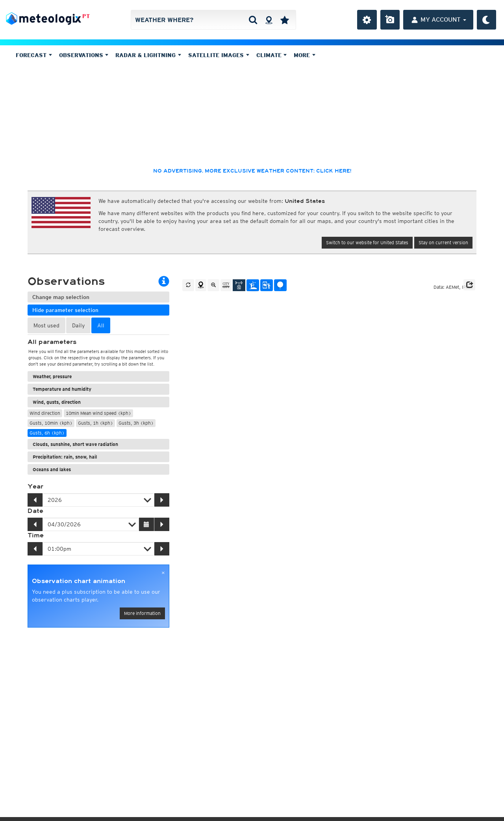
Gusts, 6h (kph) (47, 433)
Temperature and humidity (62, 389)
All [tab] (101, 325)
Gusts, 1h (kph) (95, 423)
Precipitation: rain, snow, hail (65, 457)
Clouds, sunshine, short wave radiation (75, 444)
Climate (272, 55)
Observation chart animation (79, 581)
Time (36, 535)
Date (35, 511)
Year (35, 487)
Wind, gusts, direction (57, 402)
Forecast (34, 55)
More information (142, 613)
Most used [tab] (46, 325)
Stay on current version (443, 242)
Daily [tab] (78, 325)
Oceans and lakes (52, 469)
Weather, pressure (52, 376)
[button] (469, 285)
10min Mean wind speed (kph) (98, 413)
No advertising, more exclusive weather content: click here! (252, 171)
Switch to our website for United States (367, 242)
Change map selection (61, 297)
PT (86, 16)
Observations (84, 55)
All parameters (52, 342)
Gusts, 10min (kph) (51, 423)
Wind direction (45, 413)
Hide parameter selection (65, 310)
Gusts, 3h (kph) (136, 423)
